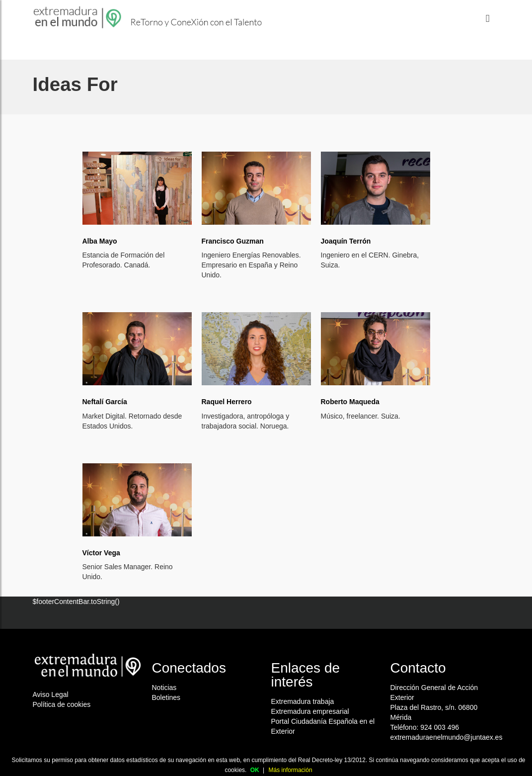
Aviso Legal (51, 694)
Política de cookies (62, 704)
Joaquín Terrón (346, 241)
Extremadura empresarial (310, 711)
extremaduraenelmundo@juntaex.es (447, 737)
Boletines (166, 697)
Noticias (164, 688)
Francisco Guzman (233, 241)
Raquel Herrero (227, 402)
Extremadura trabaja (303, 701)
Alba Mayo (100, 241)
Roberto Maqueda (350, 402)
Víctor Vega (101, 553)
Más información (291, 770)
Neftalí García (105, 402)
